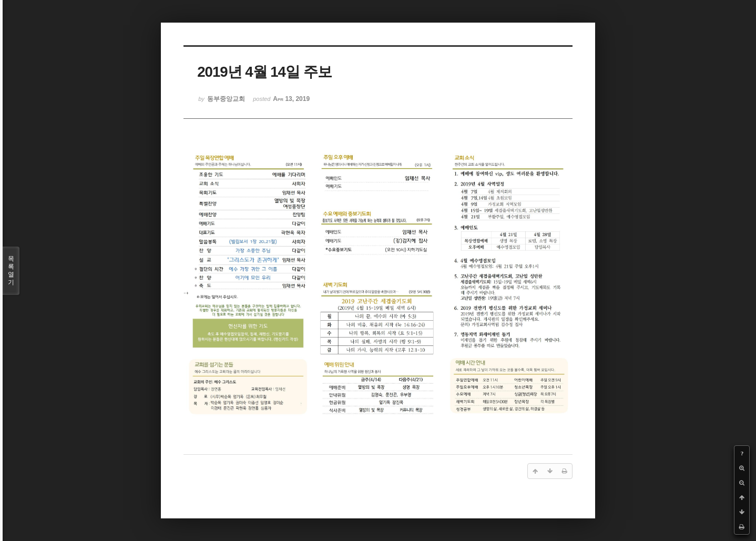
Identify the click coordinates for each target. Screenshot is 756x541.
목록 (11, 271)
